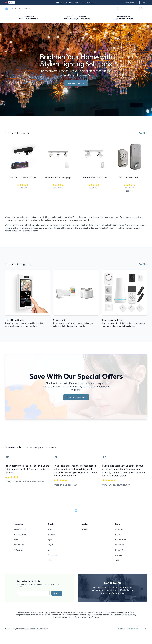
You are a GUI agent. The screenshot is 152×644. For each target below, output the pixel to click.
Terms (118, 560)
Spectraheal (53, 555)
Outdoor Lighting (21, 534)
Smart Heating (60, 320)
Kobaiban (52, 534)
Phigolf (51, 545)
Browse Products (76, 83)
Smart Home (19, 545)
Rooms (17, 540)
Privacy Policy (121, 550)
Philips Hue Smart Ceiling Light (23, 178)
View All (143, 133)
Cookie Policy (121, 540)
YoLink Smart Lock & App (129, 178)
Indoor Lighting (20, 529)
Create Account (131, 2)
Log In (145, 2)
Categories (17, 8)
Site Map (119, 555)
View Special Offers (76, 397)
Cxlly (50, 550)
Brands (27, 8)
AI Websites (32, 629)
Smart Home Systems (112, 320)
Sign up (57, 593)
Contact (118, 534)
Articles (85, 529)
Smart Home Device (14, 320)
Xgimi (50, 540)
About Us (119, 529)
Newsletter (120, 545)
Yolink (50, 529)
